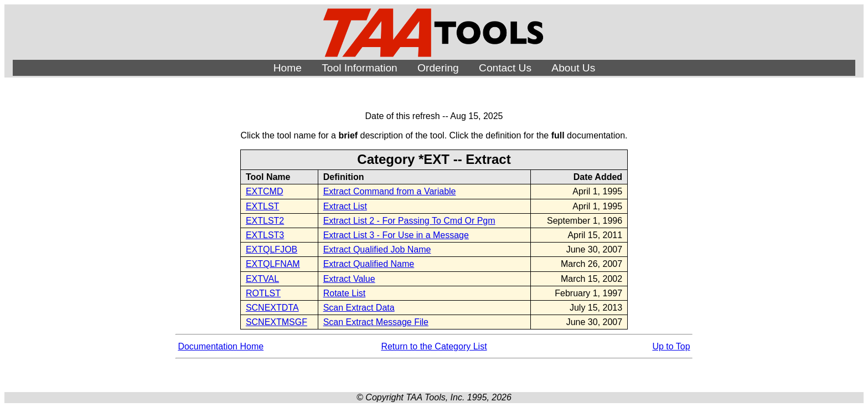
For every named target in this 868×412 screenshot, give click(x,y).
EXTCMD (265, 191)
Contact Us (505, 68)
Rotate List (344, 293)
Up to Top (671, 346)
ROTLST (263, 293)
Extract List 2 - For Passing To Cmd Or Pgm (409, 221)
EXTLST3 (265, 235)
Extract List (345, 206)
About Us (573, 68)
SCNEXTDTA (272, 308)
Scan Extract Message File (376, 322)
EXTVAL (262, 279)
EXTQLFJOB (272, 249)
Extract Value (349, 279)
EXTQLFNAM (273, 264)
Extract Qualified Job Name (377, 249)
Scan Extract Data (359, 308)
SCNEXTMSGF (277, 322)
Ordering (438, 68)
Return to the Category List (434, 346)
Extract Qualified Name (369, 264)
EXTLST (262, 206)
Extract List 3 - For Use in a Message (396, 235)
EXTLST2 (265, 221)
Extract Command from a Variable (390, 191)
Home (288, 68)
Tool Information (360, 68)
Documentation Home (221, 346)
